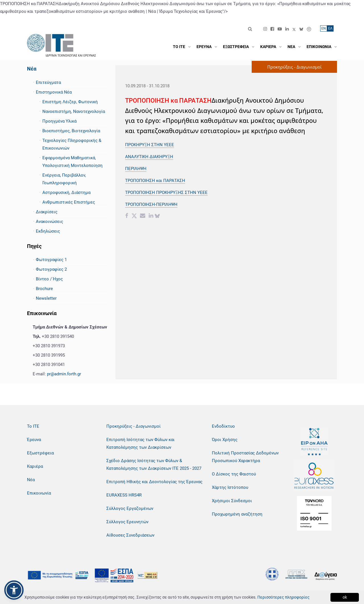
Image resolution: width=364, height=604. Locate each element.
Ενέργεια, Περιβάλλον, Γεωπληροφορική (64, 179)
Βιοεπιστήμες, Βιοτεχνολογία (71, 131)
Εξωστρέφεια (40, 453)
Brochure (44, 289)
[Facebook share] (127, 216)
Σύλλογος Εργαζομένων (130, 508)
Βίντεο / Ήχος (49, 279)
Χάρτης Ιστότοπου (230, 487)
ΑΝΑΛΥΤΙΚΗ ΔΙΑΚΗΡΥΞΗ (149, 157)
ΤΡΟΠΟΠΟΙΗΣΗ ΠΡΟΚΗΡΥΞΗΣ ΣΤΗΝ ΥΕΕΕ (166, 193)
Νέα (32, 69)
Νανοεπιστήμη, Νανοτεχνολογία (74, 111)
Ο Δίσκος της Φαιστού (234, 474)
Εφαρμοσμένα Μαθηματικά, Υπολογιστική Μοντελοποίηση (73, 162)
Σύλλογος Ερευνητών (127, 522)
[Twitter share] (134, 216)
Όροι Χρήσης (225, 440)
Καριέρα (35, 466)
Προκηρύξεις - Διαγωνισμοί (134, 426)
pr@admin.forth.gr (64, 374)
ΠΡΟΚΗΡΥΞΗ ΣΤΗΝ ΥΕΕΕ (150, 145)
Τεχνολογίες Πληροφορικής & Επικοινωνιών (72, 144)
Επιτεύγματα (48, 82)
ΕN (324, 28)
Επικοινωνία (39, 493)
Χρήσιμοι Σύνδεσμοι (232, 501)
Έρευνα (34, 440)
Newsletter (46, 298)
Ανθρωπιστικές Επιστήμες (69, 202)
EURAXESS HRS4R (124, 495)
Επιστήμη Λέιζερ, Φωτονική (70, 102)
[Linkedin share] (151, 216)
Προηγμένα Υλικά (59, 121)
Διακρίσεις (47, 212)
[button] (14, 590)
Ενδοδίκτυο (223, 426)
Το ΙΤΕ (33, 426)
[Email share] (143, 216)
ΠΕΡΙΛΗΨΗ (136, 169)
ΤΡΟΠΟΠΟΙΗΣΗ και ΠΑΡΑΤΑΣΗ (155, 181)
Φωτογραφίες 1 (51, 260)
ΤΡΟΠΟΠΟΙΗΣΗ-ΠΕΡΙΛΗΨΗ (151, 204)
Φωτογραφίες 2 (51, 269)
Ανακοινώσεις (49, 222)
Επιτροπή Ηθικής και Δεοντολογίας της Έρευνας (154, 482)
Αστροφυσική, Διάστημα (66, 193)
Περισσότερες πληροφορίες (284, 597)
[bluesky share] (157, 216)
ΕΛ (330, 28)
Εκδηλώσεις (48, 231)
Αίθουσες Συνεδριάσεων (130, 535)
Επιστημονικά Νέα (54, 92)
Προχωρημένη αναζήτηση (237, 514)
